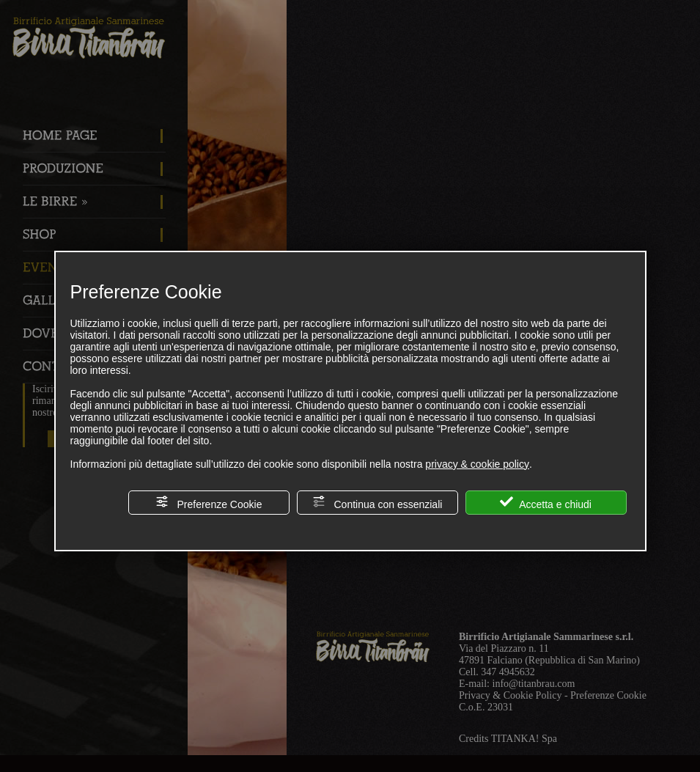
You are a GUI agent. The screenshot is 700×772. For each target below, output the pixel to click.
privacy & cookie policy (477, 464)
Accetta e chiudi (546, 503)
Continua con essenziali (377, 503)
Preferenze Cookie (209, 503)
